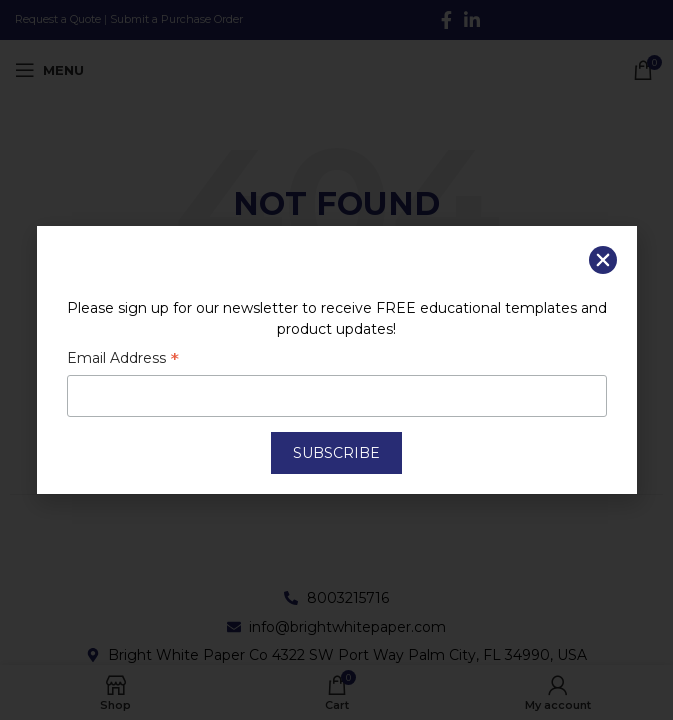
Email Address (123, 360)
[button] (603, 260)
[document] (336, 360)
